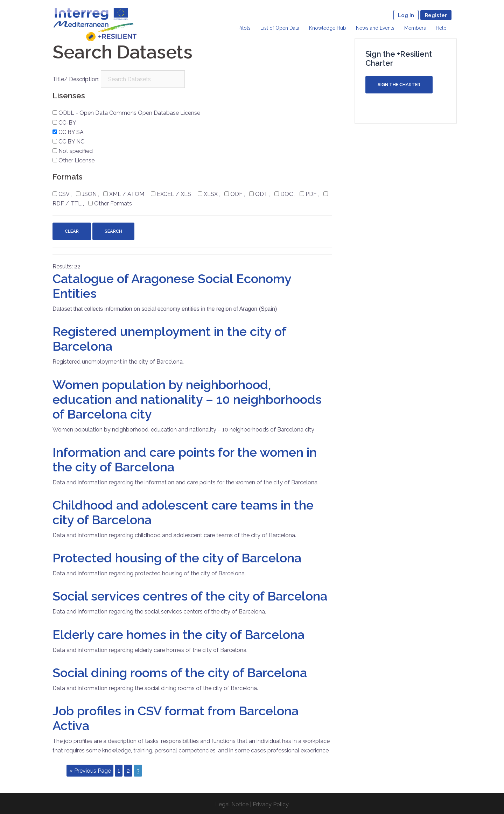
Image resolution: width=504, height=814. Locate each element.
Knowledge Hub (328, 28)
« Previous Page (90, 770)
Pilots (244, 28)
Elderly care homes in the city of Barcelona (178, 634)
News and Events (375, 28)
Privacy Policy (271, 804)
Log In (406, 15)
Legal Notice (232, 804)
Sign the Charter (399, 85)
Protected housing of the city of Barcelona (177, 558)
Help (441, 28)
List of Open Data (280, 28)
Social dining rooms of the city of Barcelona (180, 673)
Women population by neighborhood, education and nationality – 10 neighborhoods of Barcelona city (187, 399)
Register (436, 15)
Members (415, 28)
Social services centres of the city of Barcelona (190, 596)
